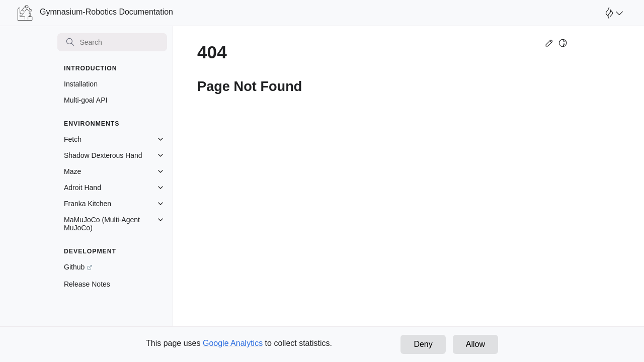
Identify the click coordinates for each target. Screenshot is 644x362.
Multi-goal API (86, 100)
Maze (72, 171)
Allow (475, 344)
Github (74, 267)
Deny (423, 344)
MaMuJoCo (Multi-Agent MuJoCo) (102, 224)
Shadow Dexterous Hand (103, 155)
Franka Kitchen (88, 204)
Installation (81, 84)
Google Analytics (233, 343)
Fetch (73, 139)
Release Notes (87, 284)
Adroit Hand (83, 188)
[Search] (112, 42)
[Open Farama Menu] (613, 13)
